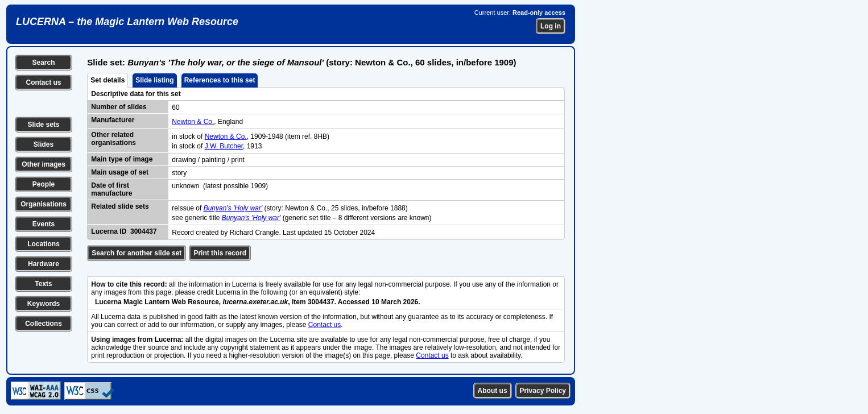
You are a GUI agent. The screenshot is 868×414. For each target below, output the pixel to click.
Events (44, 224)
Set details (108, 80)
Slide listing (154, 80)
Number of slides (119, 107)
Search (43, 63)
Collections (44, 324)
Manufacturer (113, 120)
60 (175, 107)
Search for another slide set (137, 253)
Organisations (44, 204)
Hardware (44, 264)
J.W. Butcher (224, 146)
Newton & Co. (193, 122)
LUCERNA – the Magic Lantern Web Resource (127, 22)
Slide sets (43, 125)
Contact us (43, 82)
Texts (43, 284)
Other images (44, 164)
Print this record (220, 253)
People (44, 184)
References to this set (220, 80)
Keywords (44, 304)
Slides (44, 144)
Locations (44, 244)
